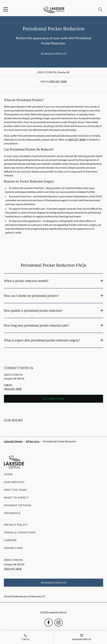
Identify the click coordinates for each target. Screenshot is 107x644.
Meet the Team (15, 490)
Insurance (12, 513)
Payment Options (18, 505)
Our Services (14, 482)
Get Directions (53, 399)
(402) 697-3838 (58, 81)
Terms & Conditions (20, 532)
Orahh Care (13, 548)
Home (8, 474)
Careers (10, 540)
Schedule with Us (54, 54)
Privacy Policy (16, 525)
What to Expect (16, 497)
